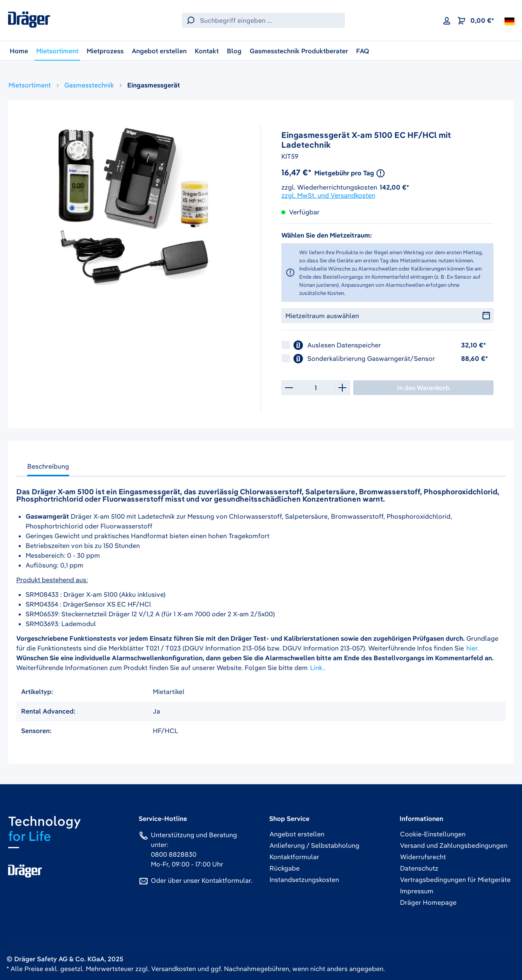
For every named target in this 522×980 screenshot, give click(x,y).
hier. (473, 648)
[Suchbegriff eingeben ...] (270, 20)
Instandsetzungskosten (304, 880)
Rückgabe (285, 868)
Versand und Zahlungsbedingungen (454, 845)
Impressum (417, 891)
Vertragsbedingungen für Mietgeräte (455, 880)
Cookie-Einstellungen (433, 834)
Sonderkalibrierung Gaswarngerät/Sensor (372, 358)
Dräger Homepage (428, 902)
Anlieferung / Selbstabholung (314, 845)
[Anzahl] (316, 388)
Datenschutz (419, 868)
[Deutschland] (509, 20)
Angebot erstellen (297, 834)
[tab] (48, 468)
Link (316, 668)
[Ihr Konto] (447, 20)
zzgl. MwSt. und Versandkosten (328, 195)
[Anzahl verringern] (289, 388)
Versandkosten (174, 969)
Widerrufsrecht (423, 857)
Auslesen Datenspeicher (345, 345)
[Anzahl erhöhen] (343, 388)
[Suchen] (189, 20)
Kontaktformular (226, 880)
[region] (135, 204)
